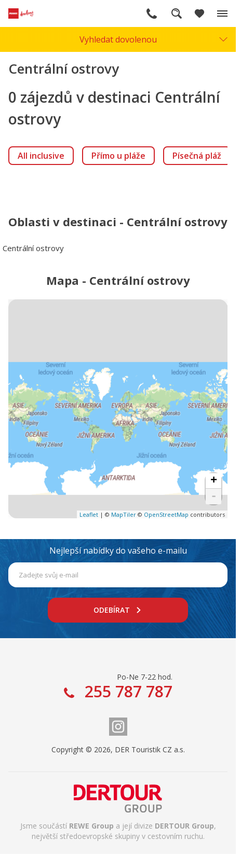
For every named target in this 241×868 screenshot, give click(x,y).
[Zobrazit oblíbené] (199, 13)
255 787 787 (152, 13)
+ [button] (214, 481)
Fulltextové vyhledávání (177, 13)
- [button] (214, 497)
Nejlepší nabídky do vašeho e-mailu (118, 550)
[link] (41, 156)
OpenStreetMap (166, 514)
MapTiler (124, 514)
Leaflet (89, 514)
